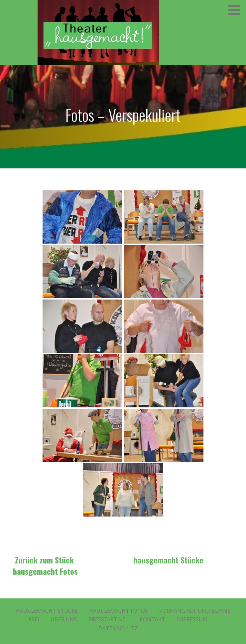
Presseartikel (108, 619)
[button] (236, 10)
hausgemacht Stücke (169, 560)
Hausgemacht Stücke (47, 611)
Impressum (192, 619)
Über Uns (64, 619)
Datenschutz (118, 628)
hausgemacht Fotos (45, 571)
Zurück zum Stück (44, 560)
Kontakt (152, 619)
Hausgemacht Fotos (119, 611)
